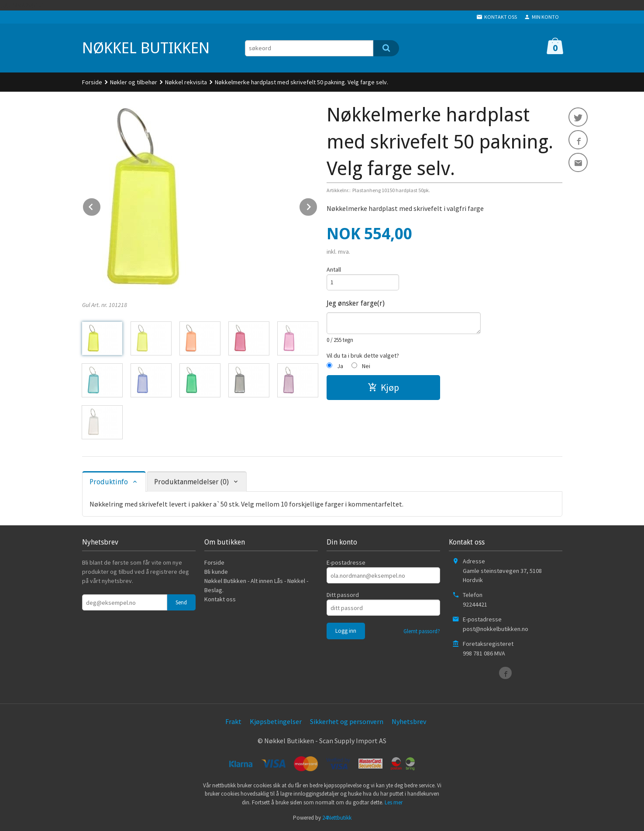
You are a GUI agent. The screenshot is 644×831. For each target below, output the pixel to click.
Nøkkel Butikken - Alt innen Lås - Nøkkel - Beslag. (256, 585)
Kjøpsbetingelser (276, 721)
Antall (334, 269)
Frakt (233, 721)
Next (317, 205)
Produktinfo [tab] (109, 482)
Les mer (394, 802)
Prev (101, 205)
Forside (92, 82)
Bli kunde (216, 572)
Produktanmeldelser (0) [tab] (191, 482)
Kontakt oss (220, 599)
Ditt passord (343, 595)
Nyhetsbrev (409, 721)
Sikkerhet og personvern (347, 721)
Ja (340, 366)
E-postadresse (346, 562)
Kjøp (383, 387)
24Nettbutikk (337, 818)
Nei (366, 366)
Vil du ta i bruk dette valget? (363, 355)
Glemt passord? (422, 631)
